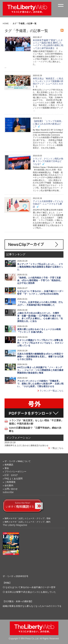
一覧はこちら (56, 448)
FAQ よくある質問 (14, 479)
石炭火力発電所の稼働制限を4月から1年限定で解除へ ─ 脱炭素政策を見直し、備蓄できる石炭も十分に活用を (40, 357)
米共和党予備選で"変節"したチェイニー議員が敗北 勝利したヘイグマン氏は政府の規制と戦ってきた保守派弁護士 (48, 44)
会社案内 (9, 485)
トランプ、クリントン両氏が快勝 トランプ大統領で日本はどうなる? (48, 161)
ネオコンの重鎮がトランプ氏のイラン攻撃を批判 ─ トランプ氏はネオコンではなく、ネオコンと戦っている (40, 343)
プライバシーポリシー (15, 472)
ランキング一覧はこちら (51, 391)
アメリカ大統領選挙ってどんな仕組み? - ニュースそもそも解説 (48, 204)
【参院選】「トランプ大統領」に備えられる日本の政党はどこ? (48, 124)
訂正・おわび (11, 475)
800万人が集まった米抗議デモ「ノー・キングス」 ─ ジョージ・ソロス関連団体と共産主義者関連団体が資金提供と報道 (40, 370)
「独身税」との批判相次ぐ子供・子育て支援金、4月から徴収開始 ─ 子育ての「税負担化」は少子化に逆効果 (40, 280)
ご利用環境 (10, 482)
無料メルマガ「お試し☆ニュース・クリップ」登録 (27, 518)
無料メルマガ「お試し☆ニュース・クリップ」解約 (27, 522)
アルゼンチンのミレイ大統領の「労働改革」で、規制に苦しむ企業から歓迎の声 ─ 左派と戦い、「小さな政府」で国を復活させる (40, 384)
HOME (6, 23)
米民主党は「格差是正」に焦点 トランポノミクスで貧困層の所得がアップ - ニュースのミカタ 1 (48, 83)
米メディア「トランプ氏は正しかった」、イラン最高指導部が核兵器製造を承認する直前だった (40, 267)
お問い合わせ (11, 489)
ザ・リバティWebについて (18, 461)
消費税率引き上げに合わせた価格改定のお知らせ (26, 445)
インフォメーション (19, 438)
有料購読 (9, 465)
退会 (7, 468)
